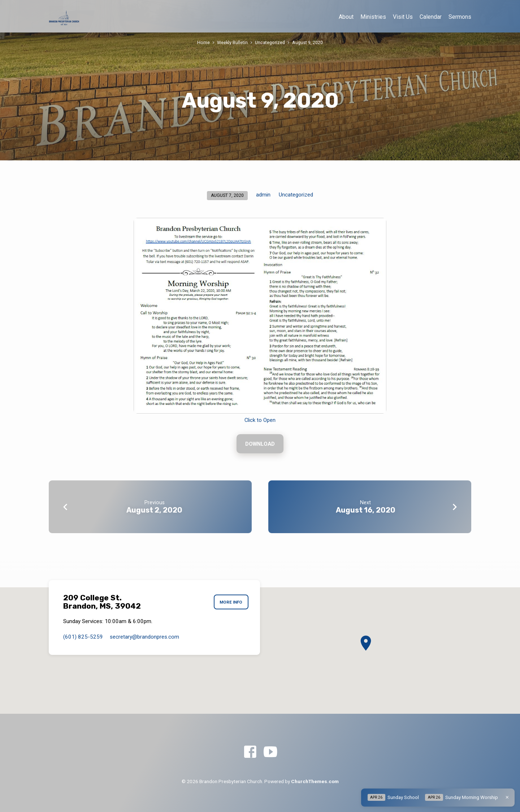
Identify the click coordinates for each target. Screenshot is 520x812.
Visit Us (403, 17)
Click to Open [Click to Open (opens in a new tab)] (260, 420)
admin (263, 195)
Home (203, 42)
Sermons (460, 17)
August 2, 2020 (154, 510)
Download (260, 444)
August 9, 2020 (307, 42)
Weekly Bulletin (232, 42)
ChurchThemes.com (315, 781)
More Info (231, 602)
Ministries (373, 17)
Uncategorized (270, 42)
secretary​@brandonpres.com (144, 637)
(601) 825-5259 (83, 637)
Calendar (431, 17)
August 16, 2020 (366, 510)
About (346, 17)
